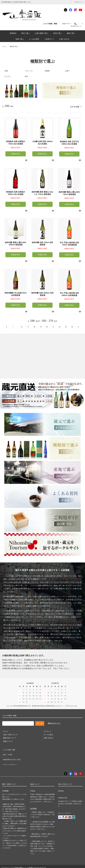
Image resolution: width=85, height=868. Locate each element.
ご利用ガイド (49, 39)
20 (47, 326)
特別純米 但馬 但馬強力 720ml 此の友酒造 (16, 142)
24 (72, 326)
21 (53, 326)
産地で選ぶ (58, 33)
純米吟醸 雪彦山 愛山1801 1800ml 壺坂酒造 (16, 243)
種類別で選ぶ (14, 46)
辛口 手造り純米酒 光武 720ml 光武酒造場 (69, 243)
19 (41, 326)
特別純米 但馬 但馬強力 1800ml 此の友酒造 (16, 192)
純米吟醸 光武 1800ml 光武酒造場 (42, 293)
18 (34, 326)
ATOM (9, 751)
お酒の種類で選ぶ (42, 33)
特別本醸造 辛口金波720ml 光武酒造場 (16, 293)
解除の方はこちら (54, 722)
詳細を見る (16, 153)
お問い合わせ (64, 39)
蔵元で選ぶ (26, 33)
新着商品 (13, 33)
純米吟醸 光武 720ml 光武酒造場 (42, 243)
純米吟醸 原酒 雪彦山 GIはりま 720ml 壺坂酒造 (42, 192)
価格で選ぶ (71, 33)
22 (60, 326)
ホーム (4, 46)
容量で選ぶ (20, 39)
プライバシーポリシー (10, 758)
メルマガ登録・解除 (51, 24)
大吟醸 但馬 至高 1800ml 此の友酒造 (42, 142)
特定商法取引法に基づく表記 (13, 755)
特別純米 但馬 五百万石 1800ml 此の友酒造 (69, 142)
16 (22, 326)
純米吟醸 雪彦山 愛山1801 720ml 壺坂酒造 (69, 192)
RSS (4, 751)
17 (28, 326)
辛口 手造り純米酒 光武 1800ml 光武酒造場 (69, 293)
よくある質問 (34, 39)
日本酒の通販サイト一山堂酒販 (23, 860)
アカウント (78, 2)
